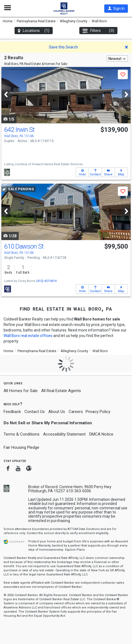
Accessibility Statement (64, 434)
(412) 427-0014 (46, 281)
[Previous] (6, 95)
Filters (98, 31)
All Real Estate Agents (61, 391)
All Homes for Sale (21, 391)
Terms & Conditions (22, 434)
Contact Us (35, 412)
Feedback (12, 412)
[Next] (126, 95)
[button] (116, 9)
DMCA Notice (101, 434)
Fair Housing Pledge (21, 447)
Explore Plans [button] (75, 550)
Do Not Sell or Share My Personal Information (48, 423)
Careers (76, 412)
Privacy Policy (98, 412)
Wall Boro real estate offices (28, 336)
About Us (57, 412)
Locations (34, 31)
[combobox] (117, 59)
